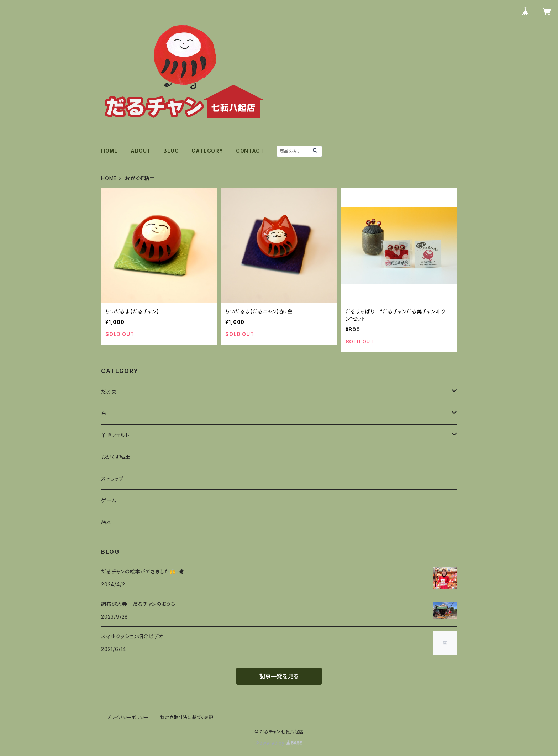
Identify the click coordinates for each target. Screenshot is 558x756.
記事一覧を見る (279, 676)
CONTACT (250, 151)
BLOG (171, 151)
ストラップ (112, 479)
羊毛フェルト (115, 435)
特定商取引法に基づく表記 (187, 717)
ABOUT (141, 151)
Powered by (279, 743)
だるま (109, 392)
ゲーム (109, 500)
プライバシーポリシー (128, 717)
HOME (109, 151)
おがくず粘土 (116, 457)
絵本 (106, 522)
